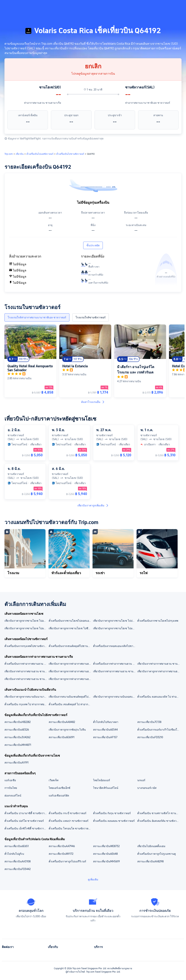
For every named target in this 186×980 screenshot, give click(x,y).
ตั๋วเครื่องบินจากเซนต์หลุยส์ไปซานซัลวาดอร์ (71, 646)
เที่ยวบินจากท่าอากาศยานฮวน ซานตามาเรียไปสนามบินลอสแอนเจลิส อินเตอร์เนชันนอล (159, 664)
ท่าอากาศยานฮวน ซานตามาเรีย (43, 103)
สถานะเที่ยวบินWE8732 (106, 846)
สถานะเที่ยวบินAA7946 (62, 846)
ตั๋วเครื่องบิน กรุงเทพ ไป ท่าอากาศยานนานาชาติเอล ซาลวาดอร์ (26, 704)
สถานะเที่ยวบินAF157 (105, 737)
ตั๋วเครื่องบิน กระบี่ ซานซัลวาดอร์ (68, 813)
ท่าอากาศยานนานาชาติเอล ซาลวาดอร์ (148, 103)
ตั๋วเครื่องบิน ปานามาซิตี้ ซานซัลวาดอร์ (26, 813)
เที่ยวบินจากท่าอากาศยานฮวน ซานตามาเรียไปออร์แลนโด (26, 679)
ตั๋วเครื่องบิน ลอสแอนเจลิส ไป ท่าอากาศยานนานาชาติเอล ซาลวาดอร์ (159, 697)
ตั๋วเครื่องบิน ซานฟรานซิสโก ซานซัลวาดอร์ (159, 813)
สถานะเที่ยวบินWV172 (61, 854)
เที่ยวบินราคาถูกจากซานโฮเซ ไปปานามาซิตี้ (115, 621)
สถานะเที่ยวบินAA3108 (18, 861)
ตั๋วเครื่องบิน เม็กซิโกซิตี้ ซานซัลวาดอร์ (26, 828)
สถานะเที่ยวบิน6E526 (17, 730)
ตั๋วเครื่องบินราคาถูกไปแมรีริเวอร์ (67, 861)
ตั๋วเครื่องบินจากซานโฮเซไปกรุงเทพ (158, 621)
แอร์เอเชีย (10, 780)
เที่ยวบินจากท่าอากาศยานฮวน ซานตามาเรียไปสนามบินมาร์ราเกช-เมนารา (26, 671)
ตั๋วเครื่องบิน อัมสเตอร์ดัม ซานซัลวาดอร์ (159, 821)
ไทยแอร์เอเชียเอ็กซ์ (60, 788)
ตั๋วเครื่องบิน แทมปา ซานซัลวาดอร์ (69, 821)
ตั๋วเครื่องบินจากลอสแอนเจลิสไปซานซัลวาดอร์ (115, 646)
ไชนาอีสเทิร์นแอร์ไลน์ (106, 788)
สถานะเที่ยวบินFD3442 (18, 869)
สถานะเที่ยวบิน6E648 (105, 854)
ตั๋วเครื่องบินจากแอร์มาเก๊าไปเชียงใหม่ (159, 730)
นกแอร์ (141, 780)
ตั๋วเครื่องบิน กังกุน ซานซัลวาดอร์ (112, 813)
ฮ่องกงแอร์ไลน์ (13, 796)
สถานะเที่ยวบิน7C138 (149, 722)
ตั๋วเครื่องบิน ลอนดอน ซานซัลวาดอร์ (114, 821)
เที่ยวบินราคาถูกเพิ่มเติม (93, 505)
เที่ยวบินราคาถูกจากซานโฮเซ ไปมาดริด (115, 628)
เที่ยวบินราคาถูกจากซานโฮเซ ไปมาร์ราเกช (26, 628)
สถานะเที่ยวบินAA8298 (150, 861)
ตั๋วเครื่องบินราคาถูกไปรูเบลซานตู (157, 854)
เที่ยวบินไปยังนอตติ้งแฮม (151, 846)
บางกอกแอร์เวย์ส (147, 788)
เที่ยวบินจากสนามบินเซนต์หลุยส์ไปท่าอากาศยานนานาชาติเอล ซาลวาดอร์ (71, 697)
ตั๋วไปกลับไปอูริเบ (14, 854)
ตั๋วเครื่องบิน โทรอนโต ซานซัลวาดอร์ (70, 828)
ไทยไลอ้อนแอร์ (102, 780)
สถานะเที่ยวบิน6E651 (17, 846)
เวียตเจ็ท (54, 780)
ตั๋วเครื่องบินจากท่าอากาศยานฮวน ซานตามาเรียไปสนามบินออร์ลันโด (26, 664)
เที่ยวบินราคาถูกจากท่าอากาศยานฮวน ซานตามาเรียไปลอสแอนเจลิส (159, 671)
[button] (156, 6)
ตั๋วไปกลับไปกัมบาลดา (106, 722)
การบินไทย (11, 788)
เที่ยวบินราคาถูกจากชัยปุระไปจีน (67, 730)
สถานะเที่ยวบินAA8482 (62, 722)
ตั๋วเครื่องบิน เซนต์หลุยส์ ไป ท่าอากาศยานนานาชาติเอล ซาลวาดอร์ (71, 704)
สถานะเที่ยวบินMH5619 (106, 861)
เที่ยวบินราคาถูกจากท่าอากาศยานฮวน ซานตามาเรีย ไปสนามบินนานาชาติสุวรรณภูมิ (71, 664)
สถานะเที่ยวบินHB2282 (18, 722)
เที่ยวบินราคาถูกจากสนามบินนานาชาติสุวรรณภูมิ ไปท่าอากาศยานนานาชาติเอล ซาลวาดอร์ (26, 697)
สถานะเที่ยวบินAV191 (17, 763)
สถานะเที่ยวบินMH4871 (18, 745)
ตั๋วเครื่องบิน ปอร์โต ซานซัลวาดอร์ (24, 821)
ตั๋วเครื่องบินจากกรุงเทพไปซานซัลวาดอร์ (26, 646)
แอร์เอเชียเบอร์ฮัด (59, 796)
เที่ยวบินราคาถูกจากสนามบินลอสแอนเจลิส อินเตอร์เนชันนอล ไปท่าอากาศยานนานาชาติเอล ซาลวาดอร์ (115, 697)
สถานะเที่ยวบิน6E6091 (62, 737)
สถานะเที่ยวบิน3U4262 (17, 737)
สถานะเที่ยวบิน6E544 (105, 730)
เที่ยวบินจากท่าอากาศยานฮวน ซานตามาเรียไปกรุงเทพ (115, 671)
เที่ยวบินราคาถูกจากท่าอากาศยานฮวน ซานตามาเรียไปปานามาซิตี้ (71, 671)
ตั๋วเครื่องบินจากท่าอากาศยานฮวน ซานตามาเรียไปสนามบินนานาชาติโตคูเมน (115, 664)
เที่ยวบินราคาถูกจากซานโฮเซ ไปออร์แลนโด (26, 621)
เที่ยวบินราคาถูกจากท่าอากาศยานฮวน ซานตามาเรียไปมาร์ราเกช (71, 679)
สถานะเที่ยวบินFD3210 (150, 737)
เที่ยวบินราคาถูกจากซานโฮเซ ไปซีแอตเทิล (71, 628)
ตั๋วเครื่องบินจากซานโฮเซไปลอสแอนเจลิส (71, 621)
